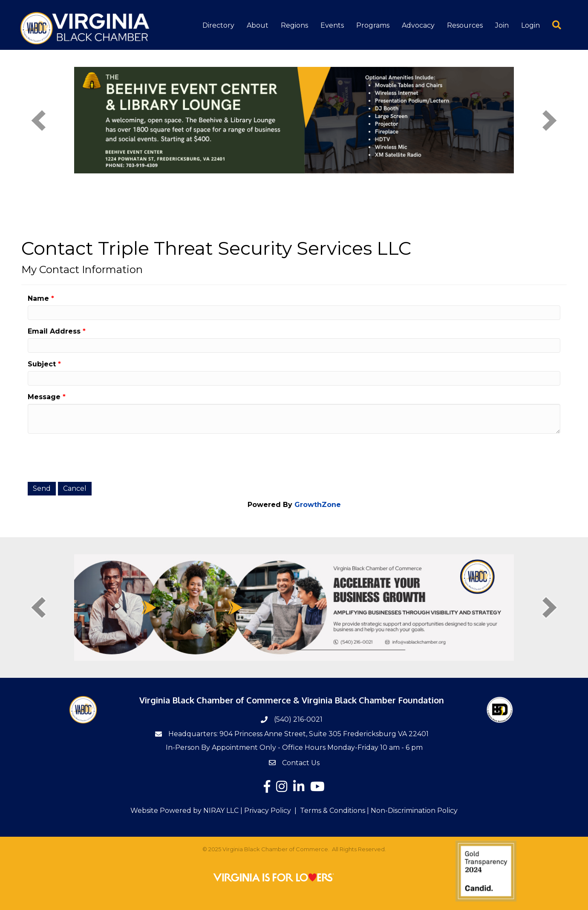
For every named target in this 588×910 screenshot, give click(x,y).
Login (530, 25)
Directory (218, 25)
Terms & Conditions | (334, 811)
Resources (465, 25)
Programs (373, 25)
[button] (551, 25)
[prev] (38, 120)
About (258, 25)
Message (44, 397)
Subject (42, 364)
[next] (550, 120)
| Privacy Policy (265, 811)
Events (332, 25)
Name (38, 298)
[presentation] (92, 457)
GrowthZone (318, 505)
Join (502, 25)
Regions (294, 25)
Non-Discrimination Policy (414, 811)
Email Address (54, 331)
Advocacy (418, 25)
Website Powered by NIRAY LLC (184, 811)
